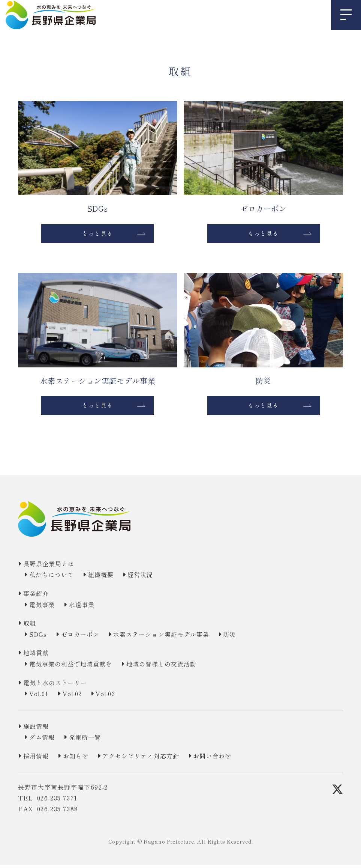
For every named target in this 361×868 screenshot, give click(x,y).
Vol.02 (79, 697)
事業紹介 (38, 596)
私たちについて (54, 578)
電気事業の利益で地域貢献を (75, 667)
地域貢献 (38, 656)
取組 (31, 626)
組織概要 (107, 578)
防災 (246, 637)
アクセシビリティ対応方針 (151, 759)
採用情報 (38, 759)
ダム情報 (44, 740)
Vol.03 (116, 697)
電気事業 (44, 607)
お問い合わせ (228, 759)
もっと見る (97, 234)
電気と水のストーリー (58, 685)
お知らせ (81, 759)
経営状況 (150, 578)
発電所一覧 (90, 740)
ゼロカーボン (85, 637)
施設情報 (38, 729)
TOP (23, 44)
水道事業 (87, 607)
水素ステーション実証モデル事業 (173, 637)
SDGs (40, 637)
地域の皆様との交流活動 (172, 667)
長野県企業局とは (52, 567)
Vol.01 (41, 697)
